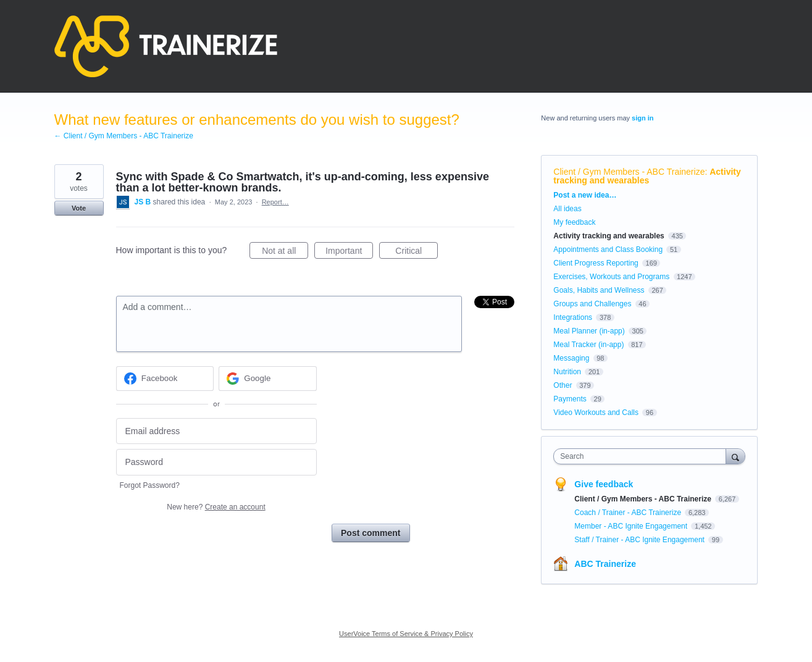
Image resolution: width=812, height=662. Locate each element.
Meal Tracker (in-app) (588, 345)
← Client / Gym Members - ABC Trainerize (124, 136)
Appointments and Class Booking (608, 249)
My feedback (574, 222)
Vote (79, 208)
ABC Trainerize (605, 564)
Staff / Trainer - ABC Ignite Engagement (640, 540)
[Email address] (216, 431)
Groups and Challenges (592, 304)
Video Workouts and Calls (596, 413)
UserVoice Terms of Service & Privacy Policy (406, 634)
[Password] (216, 462)
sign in (642, 118)
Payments (570, 399)
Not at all (285, 253)
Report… (275, 202)
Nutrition (567, 372)
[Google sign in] (268, 379)
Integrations (573, 317)
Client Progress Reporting (596, 263)
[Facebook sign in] (165, 379)
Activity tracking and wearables (647, 176)
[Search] (735, 456)
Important (349, 253)
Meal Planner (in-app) (589, 331)
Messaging (571, 358)
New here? (216, 507)
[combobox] (642, 456)
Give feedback (604, 484)
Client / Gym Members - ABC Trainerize (629, 172)
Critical (416, 253)
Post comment (370, 533)
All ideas (567, 209)
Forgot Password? (150, 485)
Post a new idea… (585, 195)
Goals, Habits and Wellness (599, 290)
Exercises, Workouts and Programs (612, 277)
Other (563, 385)
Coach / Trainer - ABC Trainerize (629, 513)
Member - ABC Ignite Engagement (632, 526)
